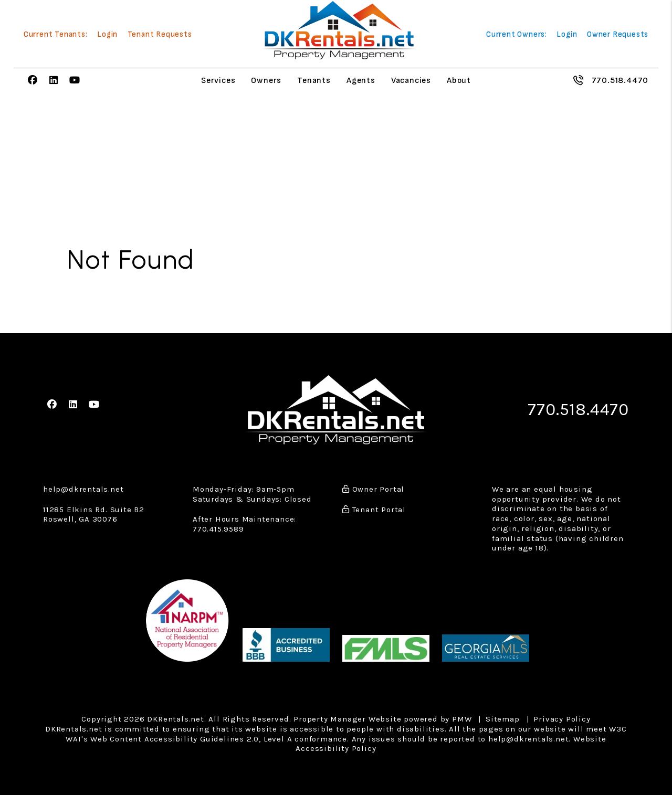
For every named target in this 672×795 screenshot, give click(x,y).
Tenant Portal (374, 508)
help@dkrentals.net (83, 489)
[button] (33, 81)
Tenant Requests (160, 35)
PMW (462, 718)
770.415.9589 (218, 528)
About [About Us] (459, 81)
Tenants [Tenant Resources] (314, 81)
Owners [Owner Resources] (266, 81)
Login (107, 35)
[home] (339, 30)
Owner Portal (373, 489)
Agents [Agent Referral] (361, 81)
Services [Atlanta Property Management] (218, 81)
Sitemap (503, 718)
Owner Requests (618, 35)
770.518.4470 (620, 80)
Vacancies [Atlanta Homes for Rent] (411, 81)
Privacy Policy (562, 718)
